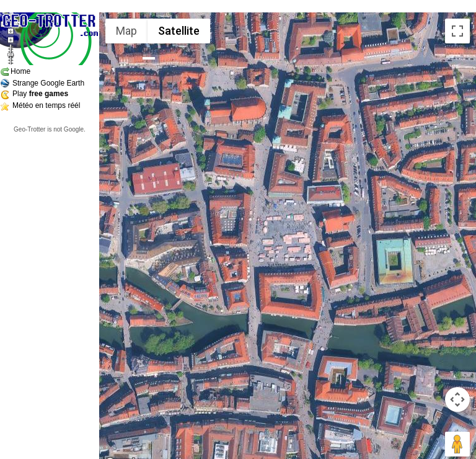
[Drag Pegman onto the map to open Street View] (457, 444)
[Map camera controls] (457, 399)
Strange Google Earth (48, 83)
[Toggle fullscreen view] (457, 31)
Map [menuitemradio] (126, 31)
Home (20, 71)
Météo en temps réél (46, 105)
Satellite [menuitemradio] (179, 31)
